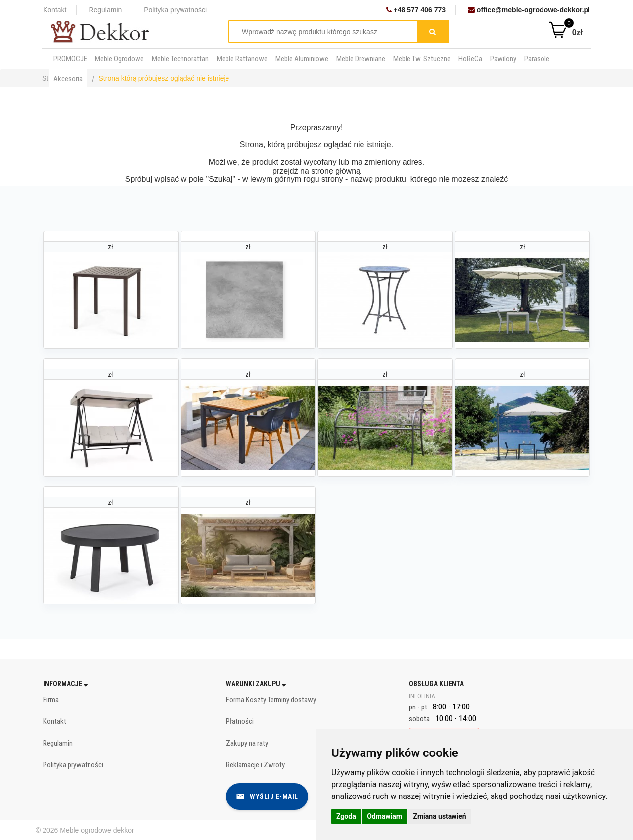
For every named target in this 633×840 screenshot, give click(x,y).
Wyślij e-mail (267, 796)
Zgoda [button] (346, 816)
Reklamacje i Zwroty (255, 765)
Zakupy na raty (247, 743)
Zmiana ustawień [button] (439, 816)
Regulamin (105, 10)
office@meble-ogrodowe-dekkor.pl (529, 10)
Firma (51, 700)
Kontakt (55, 10)
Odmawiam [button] (384, 816)
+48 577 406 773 (416, 10)
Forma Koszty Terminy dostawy (271, 700)
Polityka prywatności (175, 10)
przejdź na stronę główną (316, 171)
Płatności (240, 721)
